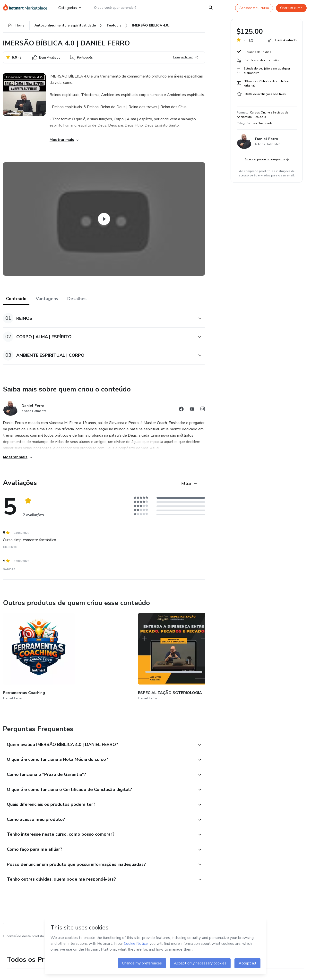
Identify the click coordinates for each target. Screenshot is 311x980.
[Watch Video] (104, 222)
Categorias (69, 8)
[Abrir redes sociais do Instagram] (203, 412)
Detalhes (77, 301)
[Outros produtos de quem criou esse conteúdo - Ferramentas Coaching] (30, 656)
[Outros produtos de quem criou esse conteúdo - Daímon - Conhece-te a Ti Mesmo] (145, 656)
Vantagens (47, 301)
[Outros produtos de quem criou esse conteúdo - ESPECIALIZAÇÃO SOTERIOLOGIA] (88, 656)
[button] (99, 321)
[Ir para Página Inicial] (27, 8)
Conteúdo (16, 301)
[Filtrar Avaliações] (189, 486)
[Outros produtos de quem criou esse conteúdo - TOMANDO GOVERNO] (203, 656)
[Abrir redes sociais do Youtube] (192, 412)
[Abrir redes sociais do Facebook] (181, 412)
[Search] (211, 8)
